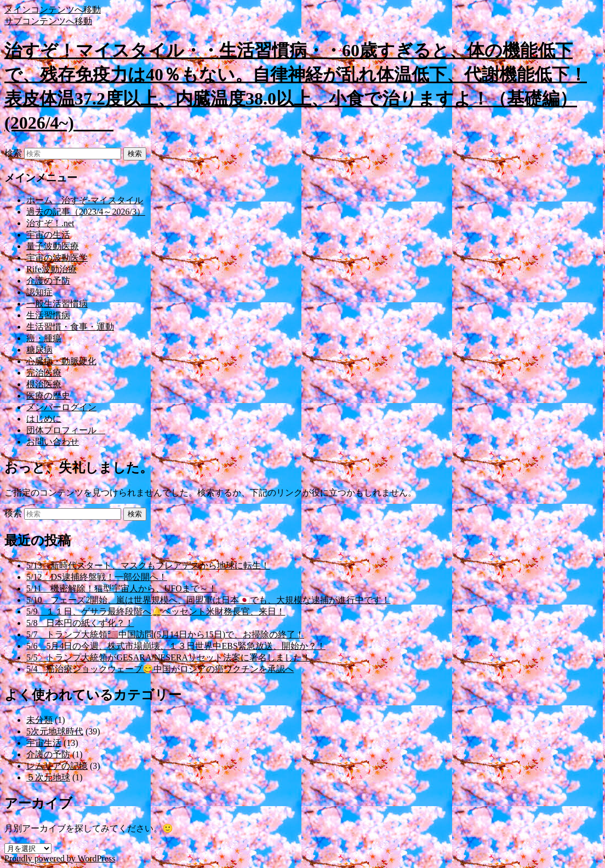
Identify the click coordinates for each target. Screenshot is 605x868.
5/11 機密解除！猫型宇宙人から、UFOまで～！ (122, 588)
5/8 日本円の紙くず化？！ (80, 623)
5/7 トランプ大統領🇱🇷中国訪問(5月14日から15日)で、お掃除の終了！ (165, 634)
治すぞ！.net (50, 223)
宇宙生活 (44, 743)
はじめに (44, 419)
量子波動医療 (53, 246)
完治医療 (44, 373)
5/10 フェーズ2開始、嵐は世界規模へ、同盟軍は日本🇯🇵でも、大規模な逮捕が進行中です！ (208, 600)
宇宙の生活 (48, 235)
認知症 (39, 292)
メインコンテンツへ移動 (53, 10)
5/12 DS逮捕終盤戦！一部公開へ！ (97, 577)
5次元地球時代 (55, 731)
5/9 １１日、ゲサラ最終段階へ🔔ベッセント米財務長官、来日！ (156, 611)
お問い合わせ (53, 442)
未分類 (39, 720)
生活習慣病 (48, 315)
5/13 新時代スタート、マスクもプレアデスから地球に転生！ (148, 565)
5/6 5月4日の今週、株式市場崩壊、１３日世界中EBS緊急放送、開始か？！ (176, 646)
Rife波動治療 (52, 269)
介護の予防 (48, 281)
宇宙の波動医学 (57, 258)
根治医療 (44, 384)
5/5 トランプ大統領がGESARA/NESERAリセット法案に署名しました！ (169, 657)
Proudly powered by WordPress (60, 858)
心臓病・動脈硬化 (61, 361)
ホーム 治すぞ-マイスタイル (85, 200)
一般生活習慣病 (57, 304)
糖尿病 (39, 350)
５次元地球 (48, 777)
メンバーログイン (61, 407)
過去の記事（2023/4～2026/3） (86, 212)
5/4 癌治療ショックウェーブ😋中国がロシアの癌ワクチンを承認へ (160, 669)
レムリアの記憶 (57, 766)
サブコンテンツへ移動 (48, 21)
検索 (13, 153)
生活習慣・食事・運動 (70, 327)
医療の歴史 (48, 396)
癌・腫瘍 (44, 338)
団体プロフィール (66, 430)
